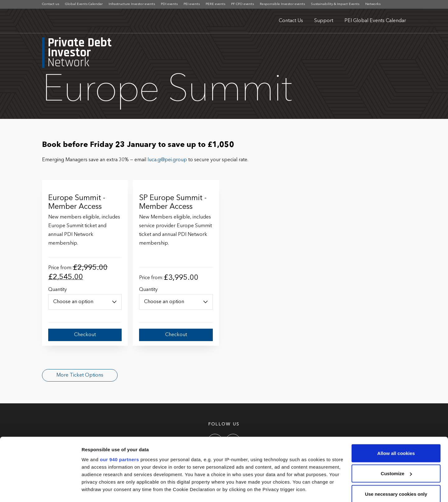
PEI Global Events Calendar (375, 21)
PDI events (169, 4)
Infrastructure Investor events (132, 4)
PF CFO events (243, 4)
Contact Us (291, 21)
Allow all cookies (396, 415)
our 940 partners (119, 421)
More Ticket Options (80, 375)
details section (299, 466)
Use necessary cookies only (396, 455)
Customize (396, 435)
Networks (373, 4)
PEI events (192, 4)
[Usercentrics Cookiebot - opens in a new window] (40, 490)
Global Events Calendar (84, 4)
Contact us (51, 4)
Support (324, 21)
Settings (91, 490)
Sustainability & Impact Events (335, 4)
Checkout (85, 335)
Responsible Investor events (282, 4)
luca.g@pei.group (167, 160)
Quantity (58, 290)
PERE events (215, 4)
